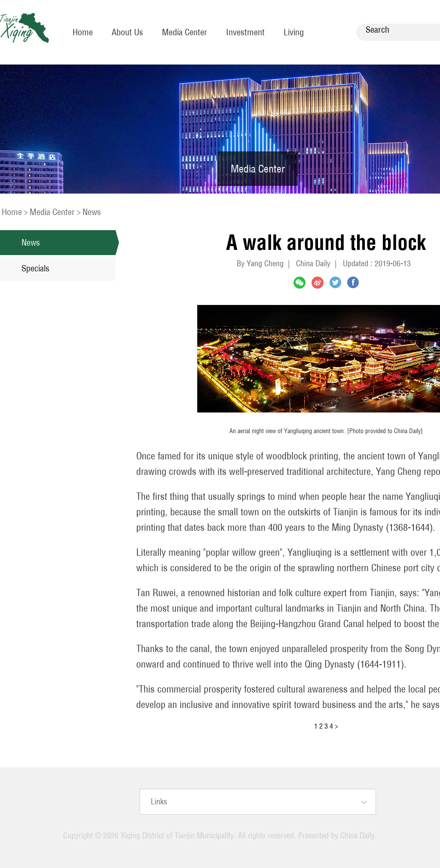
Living (294, 32)
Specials (35, 268)
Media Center (185, 32)
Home (83, 32)
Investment (245, 32)
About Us (127, 32)
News (92, 212)
